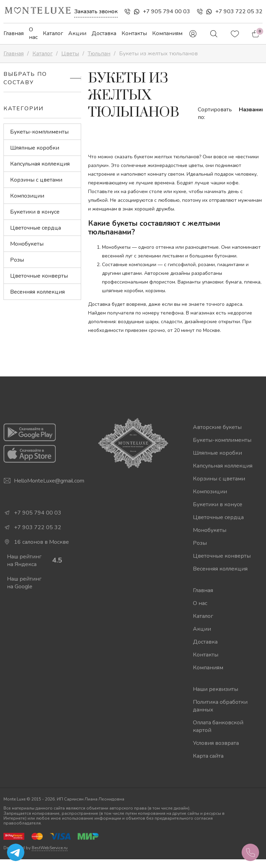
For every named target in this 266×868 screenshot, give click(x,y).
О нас (33, 33)
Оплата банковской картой (218, 726)
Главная (14, 33)
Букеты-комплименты (39, 132)
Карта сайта (208, 756)
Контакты (134, 33)
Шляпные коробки (35, 148)
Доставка (104, 33)
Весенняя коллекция (37, 292)
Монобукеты (27, 244)
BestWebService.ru (50, 848)
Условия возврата (216, 743)
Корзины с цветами (36, 180)
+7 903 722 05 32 (239, 11)
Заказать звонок (96, 11)
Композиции (27, 196)
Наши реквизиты (216, 689)
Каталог (53, 33)
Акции (77, 33)
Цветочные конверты (39, 276)
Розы (17, 260)
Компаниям (167, 33)
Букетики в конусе (35, 212)
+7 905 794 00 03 (166, 11)
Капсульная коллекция (40, 164)
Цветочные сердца (36, 228)
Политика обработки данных (220, 706)
